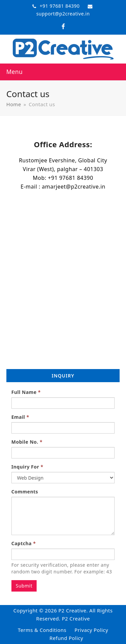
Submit (24, 586)
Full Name (26, 392)
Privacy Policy (91, 630)
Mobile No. (27, 442)
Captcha (24, 543)
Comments (25, 492)
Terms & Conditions (42, 630)
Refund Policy (66, 638)
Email (20, 417)
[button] (15, 72)
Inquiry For (27, 467)
